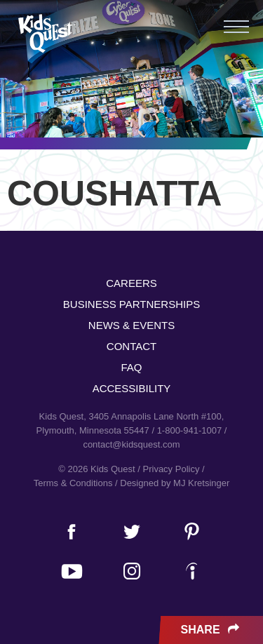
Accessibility (132, 388)
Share (211, 630)
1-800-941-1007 (190, 430)
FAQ (131, 367)
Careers (131, 283)
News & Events (131, 325)
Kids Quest (45, 33)
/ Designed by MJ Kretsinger (172, 483)
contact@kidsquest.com (131, 444)
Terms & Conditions (73, 483)
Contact (131, 346)
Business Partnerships (131, 304)
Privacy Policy (171, 469)
